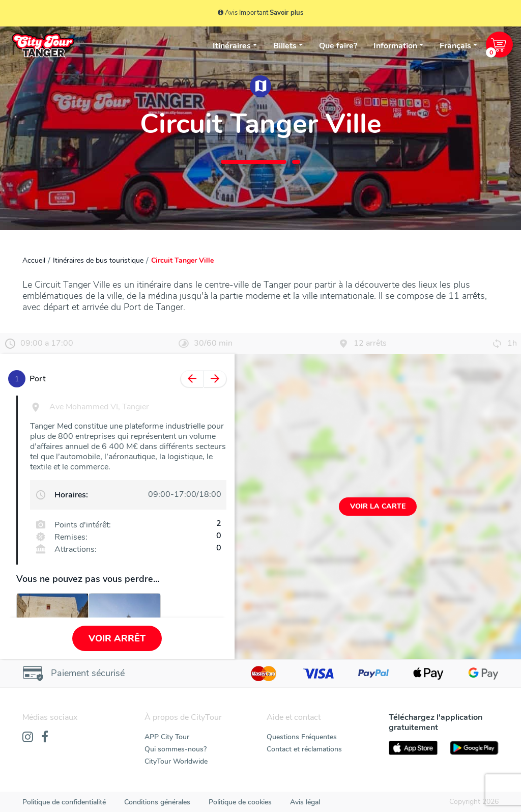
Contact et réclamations (304, 749)
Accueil (34, 260)
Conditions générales (157, 802)
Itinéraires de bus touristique (98, 260)
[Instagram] (28, 738)
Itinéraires (232, 46)
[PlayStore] (474, 748)
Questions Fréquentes (302, 737)
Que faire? (338, 46)
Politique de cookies (240, 802)
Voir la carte (378, 506)
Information (395, 46)
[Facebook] (45, 738)
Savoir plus (286, 13)
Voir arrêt (117, 638)
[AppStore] (413, 748)
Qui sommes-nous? (176, 749)
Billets (285, 46)
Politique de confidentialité (64, 802)
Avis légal (305, 802)
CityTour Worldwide (176, 761)
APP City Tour (167, 737)
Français (455, 46)
